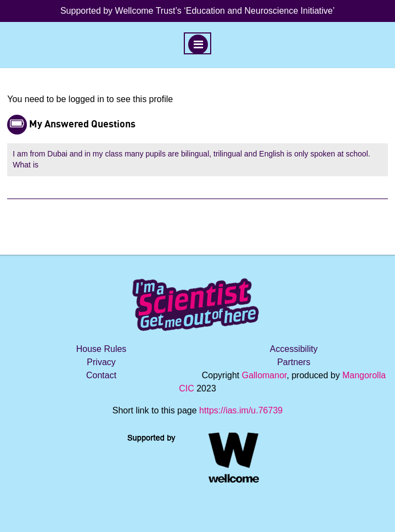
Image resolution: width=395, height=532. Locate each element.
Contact (101, 375)
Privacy (101, 362)
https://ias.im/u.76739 (241, 410)
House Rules (101, 349)
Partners (294, 362)
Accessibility (294, 349)
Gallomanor (264, 375)
